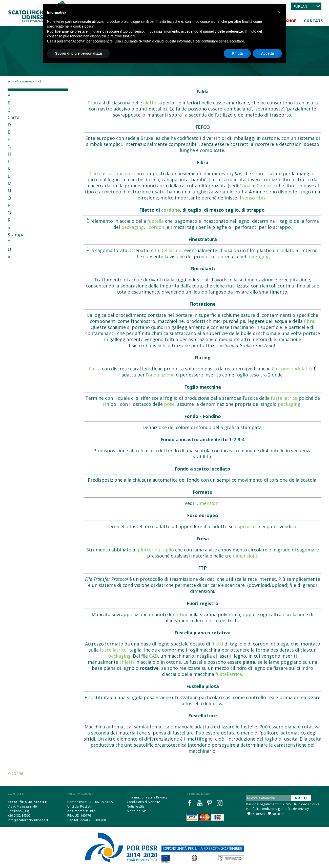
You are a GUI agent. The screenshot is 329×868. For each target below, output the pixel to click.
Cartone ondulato (291, 369)
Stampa (16, 235)
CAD (153, 656)
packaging (132, 227)
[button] (279, 12)
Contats (313, 21)
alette (150, 103)
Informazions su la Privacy (147, 797)
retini (181, 614)
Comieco (266, 186)
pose (169, 404)
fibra (309, 321)
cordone (171, 210)
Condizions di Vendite (143, 802)
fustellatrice (284, 398)
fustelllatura (168, 250)
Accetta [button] (267, 53)
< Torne (16, 773)
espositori (246, 526)
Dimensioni (207, 503)
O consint (259, 814)
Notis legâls (136, 806)
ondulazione (161, 375)
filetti (217, 644)
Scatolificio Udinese (21, 81)
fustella (156, 221)
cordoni (157, 227)
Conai (245, 186)
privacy (303, 809)
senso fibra (254, 198)
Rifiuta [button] (237, 53)
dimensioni (245, 556)
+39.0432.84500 (19, 815)
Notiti (301, 798)
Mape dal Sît (136, 811)
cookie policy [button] (83, 26)
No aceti (278, 814)
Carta (14, 117)
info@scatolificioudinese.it (28, 820)
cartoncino (118, 173)
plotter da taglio (156, 550)
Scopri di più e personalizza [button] (78, 53)
